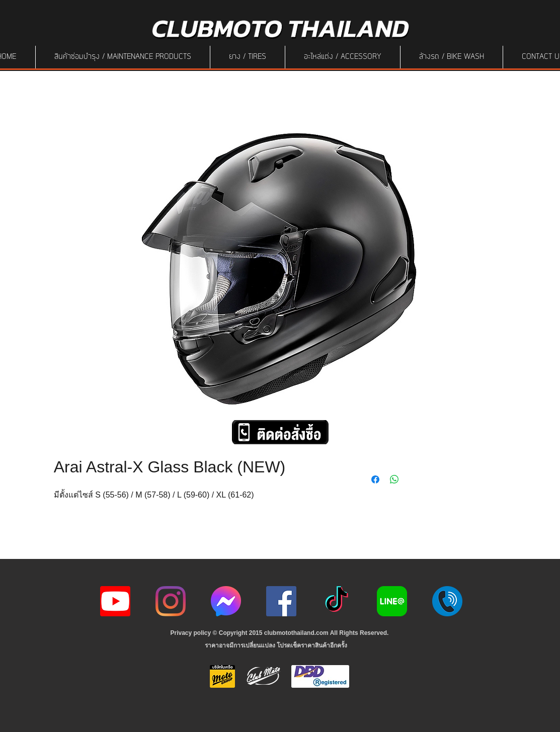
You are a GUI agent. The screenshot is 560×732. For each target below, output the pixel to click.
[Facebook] (281, 601)
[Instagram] (171, 601)
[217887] (447, 601)
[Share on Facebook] (375, 479)
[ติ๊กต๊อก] (337, 601)
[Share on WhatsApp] (394, 479)
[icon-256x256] (226, 601)
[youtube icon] (115, 601)
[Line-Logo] (392, 601)
